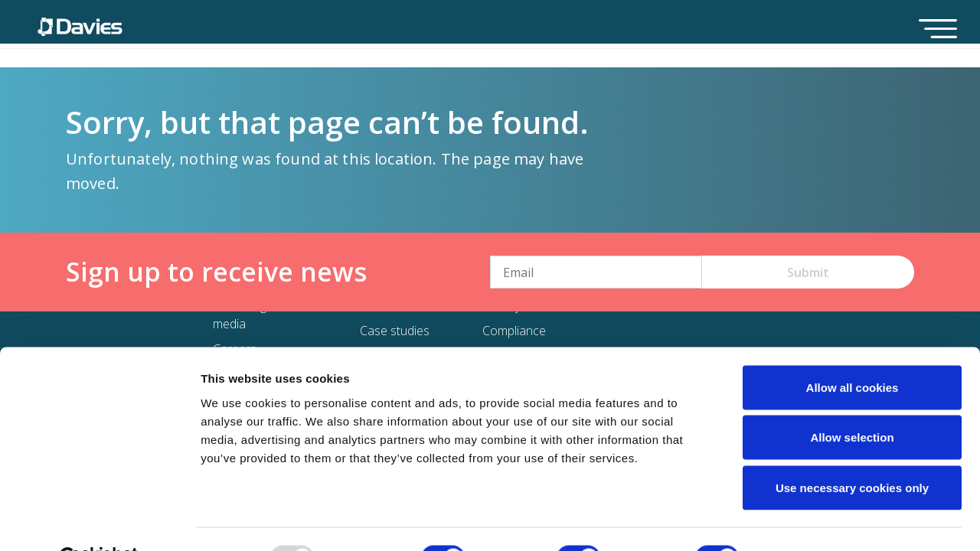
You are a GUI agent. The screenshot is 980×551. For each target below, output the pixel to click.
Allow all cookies (853, 350)
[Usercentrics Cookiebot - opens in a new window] (99, 521)
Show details (804, 521)
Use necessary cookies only (852, 450)
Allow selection (852, 401)
